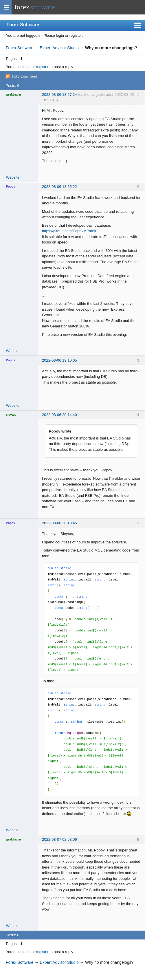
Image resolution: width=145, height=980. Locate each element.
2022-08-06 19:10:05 (59, 360)
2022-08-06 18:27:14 (59, 95)
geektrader (14, 95)
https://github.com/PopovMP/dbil (69, 231)
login (26, 67)
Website (13, 177)
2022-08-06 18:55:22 (59, 187)
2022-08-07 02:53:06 (59, 839)
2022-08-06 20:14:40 (59, 415)
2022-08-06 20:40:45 (59, 523)
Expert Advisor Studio (59, 48)
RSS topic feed (24, 76)
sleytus (11, 415)
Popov (11, 187)
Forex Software (23, 25)
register (42, 67)
